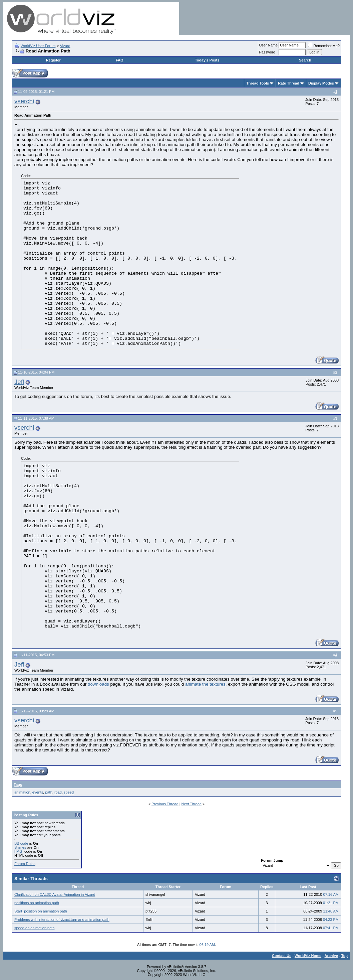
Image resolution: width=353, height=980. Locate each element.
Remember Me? (324, 46)
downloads (98, 684)
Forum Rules (25, 864)
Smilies (20, 847)
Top (344, 956)
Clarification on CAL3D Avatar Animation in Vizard (55, 894)
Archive (331, 956)
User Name (269, 45)
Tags (18, 785)
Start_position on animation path (41, 911)
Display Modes (321, 83)
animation (22, 792)
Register (53, 60)
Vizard (65, 46)
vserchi (24, 101)
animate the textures (205, 684)
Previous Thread (165, 804)
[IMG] (19, 851)
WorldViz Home (308, 956)
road (58, 792)
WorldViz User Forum (38, 46)
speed (69, 792)
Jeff (19, 382)
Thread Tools (258, 83)
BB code (21, 843)
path (49, 792)
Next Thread (192, 804)
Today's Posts (207, 60)
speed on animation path (34, 928)
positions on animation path (37, 903)
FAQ (120, 60)
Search (305, 60)
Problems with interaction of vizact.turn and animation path (62, 920)
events (38, 792)
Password (267, 52)
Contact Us (282, 956)
